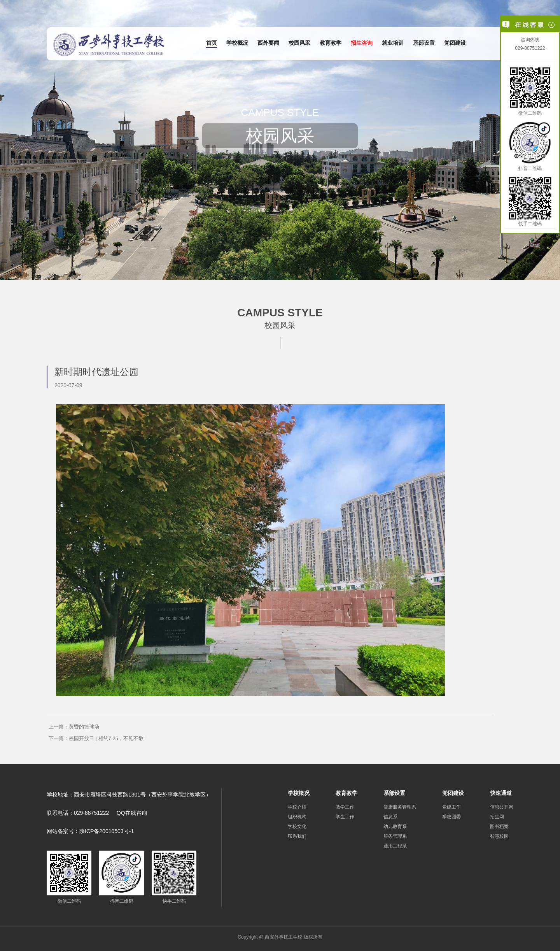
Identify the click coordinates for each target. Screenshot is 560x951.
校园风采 (299, 43)
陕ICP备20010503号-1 (107, 831)
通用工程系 (395, 846)
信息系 (390, 817)
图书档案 (499, 826)
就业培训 (393, 43)
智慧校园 (499, 836)
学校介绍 (297, 807)
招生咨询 (362, 43)
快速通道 (501, 793)
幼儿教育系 (395, 826)
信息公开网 (502, 807)
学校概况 (237, 43)
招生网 (497, 817)
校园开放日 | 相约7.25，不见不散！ (109, 738)
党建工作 (451, 807)
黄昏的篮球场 (84, 727)
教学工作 (345, 807)
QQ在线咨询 (132, 813)
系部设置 (424, 43)
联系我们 (297, 836)
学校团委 (451, 817)
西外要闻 (268, 43)
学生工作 (345, 817)
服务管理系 (395, 836)
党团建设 (455, 43)
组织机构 (297, 817)
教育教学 (331, 43)
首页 (212, 43)
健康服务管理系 (400, 807)
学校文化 (297, 826)
